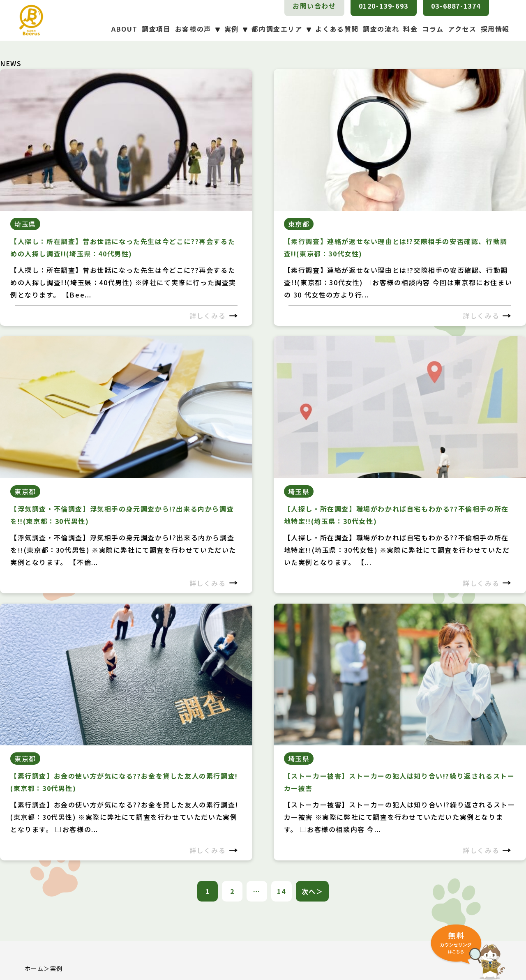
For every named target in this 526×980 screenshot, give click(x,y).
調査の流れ (381, 29)
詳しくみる (213, 316)
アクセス (462, 29)
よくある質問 (337, 29)
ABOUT (125, 29)
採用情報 (495, 29)
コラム (433, 29)
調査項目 (156, 29)
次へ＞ (313, 891)
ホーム (34, 968)
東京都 (299, 224)
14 (281, 891)
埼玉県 (25, 224)
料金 (410, 29)
